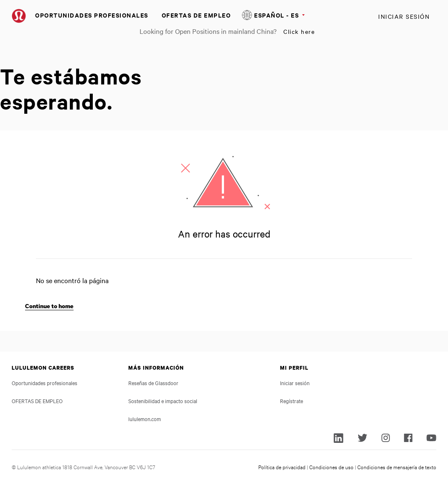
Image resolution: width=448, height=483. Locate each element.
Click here (299, 31)
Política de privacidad (282, 467)
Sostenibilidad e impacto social (163, 401)
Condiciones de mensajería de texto (397, 467)
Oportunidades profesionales (92, 15)
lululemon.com (145, 419)
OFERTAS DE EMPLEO (196, 15)
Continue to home (49, 306)
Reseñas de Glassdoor (153, 383)
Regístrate (291, 401)
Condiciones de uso (331, 467)
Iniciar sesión (404, 16)
